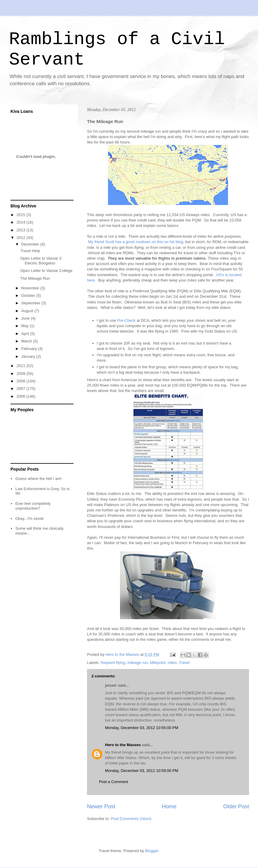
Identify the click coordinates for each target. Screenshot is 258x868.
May (25, 326)
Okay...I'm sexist (29, 518)
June (26, 318)
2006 (21, 396)
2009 (21, 374)
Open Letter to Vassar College (46, 271)
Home (169, 806)
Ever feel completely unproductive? (33, 506)
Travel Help (30, 251)
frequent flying (113, 663)
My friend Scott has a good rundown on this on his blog (136, 242)
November (31, 288)
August (28, 311)
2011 (21, 366)
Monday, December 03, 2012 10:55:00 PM (142, 728)
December (31, 244)
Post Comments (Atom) (131, 819)
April (26, 334)
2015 (21, 215)
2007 (21, 389)
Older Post (236, 806)
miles (172, 663)
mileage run (137, 663)
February (30, 349)
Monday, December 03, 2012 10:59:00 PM (142, 771)
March (27, 341)
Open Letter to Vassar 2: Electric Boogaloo (41, 261)
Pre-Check (126, 320)
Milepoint (158, 663)
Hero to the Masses (123, 745)
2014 (21, 222)
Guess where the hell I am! (39, 479)
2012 (21, 238)
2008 (21, 381)
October (29, 295)
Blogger (152, 851)
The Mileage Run (35, 278)
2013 (21, 230)
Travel (184, 663)
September (31, 303)
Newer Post (101, 806)
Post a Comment (114, 782)
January (29, 356)
